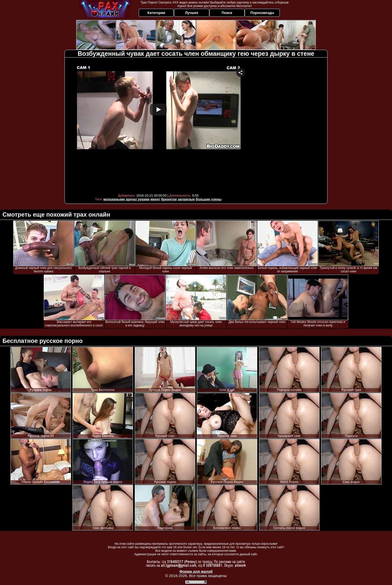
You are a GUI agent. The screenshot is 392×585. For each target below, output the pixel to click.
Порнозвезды (262, 13)
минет (155, 199)
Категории (156, 13)
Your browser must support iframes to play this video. (158, 125)
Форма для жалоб (196, 571)
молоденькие (114, 199)
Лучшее (192, 13)
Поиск (227, 13)
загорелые (186, 199)
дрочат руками (138, 199)
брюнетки (169, 199)
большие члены (209, 199)
